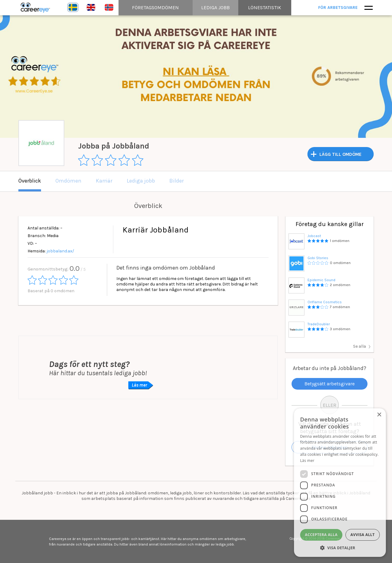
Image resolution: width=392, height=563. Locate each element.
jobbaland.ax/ (60, 251)
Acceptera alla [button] (321, 535)
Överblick (30, 181)
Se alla (360, 346)
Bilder (177, 181)
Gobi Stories (318, 258)
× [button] (379, 415)
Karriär (104, 181)
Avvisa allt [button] (362, 535)
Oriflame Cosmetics (325, 302)
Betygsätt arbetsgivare (330, 384)
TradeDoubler (319, 324)
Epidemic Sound (321, 280)
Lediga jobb (141, 181)
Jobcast (314, 236)
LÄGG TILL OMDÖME (341, 154)
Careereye (37, 8)
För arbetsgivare (339, 8)
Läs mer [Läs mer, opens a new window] (307, 461)
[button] (340, 548)
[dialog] (340, 483)
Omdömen (68, 181)
